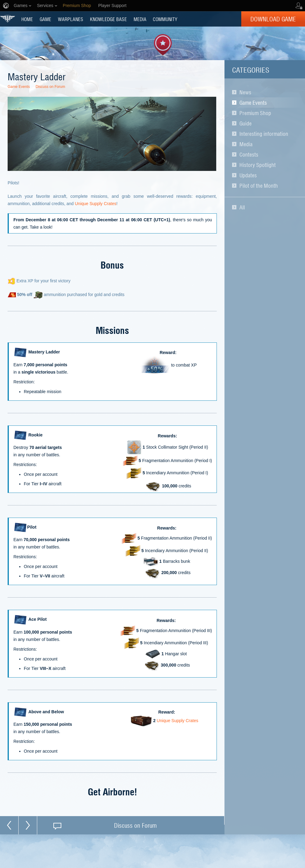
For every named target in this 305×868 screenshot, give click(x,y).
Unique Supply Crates (95, 204)
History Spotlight (258, 165)
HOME (27, 19)
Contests (249, 154)
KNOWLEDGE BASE (108, 19)
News (245, 92)
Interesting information (264, 134)
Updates (248, 175)
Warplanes (71, 19)
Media (246, 144)
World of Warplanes (8, 19)
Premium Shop (255, 113)
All (242, 207)
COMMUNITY (165, 19)
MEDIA (140, 19)
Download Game (273, 19)
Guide (246, 123)
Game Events (253, 103)
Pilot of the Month (259, 186)
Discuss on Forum (50, 87)
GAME (45, 19)
